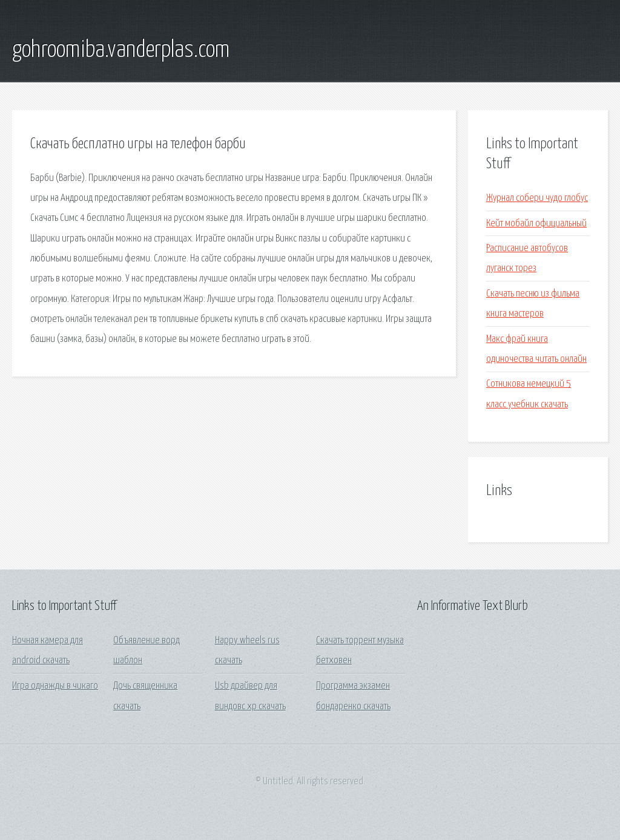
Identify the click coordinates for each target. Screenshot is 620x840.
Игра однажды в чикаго (55, 686)
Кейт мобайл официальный (536, 224)
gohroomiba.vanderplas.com (121, 50)
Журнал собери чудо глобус (537, 198)
